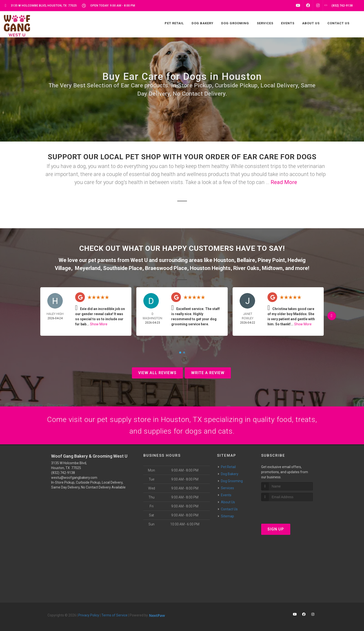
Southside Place (123, 268)
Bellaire (246, 260)
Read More (284, 182)
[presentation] (287, 510)
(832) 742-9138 (63, 473)
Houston (224, 260)
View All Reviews (157, 373)
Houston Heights (210, 268)
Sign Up (276, 529)
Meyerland (88, 268)
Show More (99, 324)
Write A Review (208, 373)
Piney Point (271, 260)
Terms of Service (114, 615)
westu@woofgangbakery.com (74, 478)
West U (139, 260)
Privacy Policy (89, 615)
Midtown (272, 268)
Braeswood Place (166, 268)
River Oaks (246, 268)
